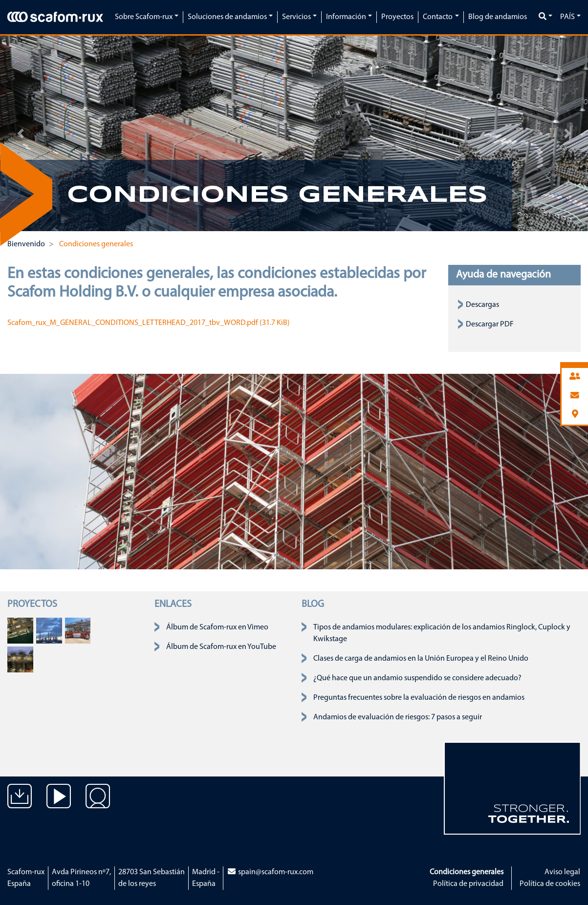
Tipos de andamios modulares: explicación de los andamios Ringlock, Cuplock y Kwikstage (442, 633)
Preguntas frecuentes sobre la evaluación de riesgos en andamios (419, 698)
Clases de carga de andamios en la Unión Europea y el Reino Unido (421, 659)
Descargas (482, 305)
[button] (21, 133)
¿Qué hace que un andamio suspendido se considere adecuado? (417, 678)
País (567, 17)
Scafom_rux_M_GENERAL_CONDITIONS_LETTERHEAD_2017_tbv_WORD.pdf (149, 323)
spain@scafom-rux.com (270, 872)
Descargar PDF (490, 324)
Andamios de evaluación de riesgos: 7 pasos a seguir (398, 717)
